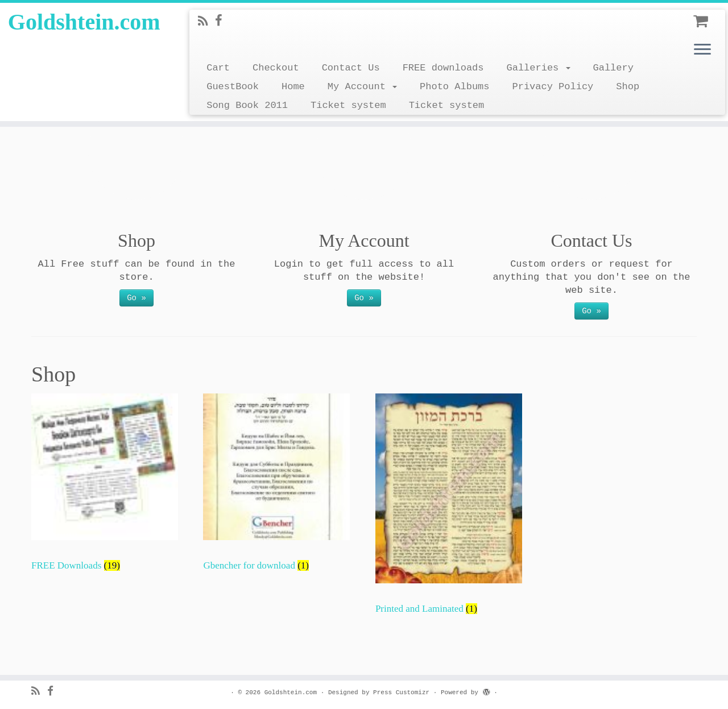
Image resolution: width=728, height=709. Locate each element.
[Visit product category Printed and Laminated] (449, 509)
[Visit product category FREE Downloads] (105, 488)
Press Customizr (401, 693)
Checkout (276, 68)
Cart (218, 68)
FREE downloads (443, 68)
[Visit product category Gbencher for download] (276, 488)
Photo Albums (454, 87)
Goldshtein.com (84, 22)
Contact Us (351, 68)
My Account (362, 87)
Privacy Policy (553, 87)
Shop (628, 87)
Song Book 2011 (247, 105)
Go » (136, 298)
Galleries (538, 68)
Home (293, 87)
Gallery (613, 68)
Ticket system (348, 105)
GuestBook (233, 87)
